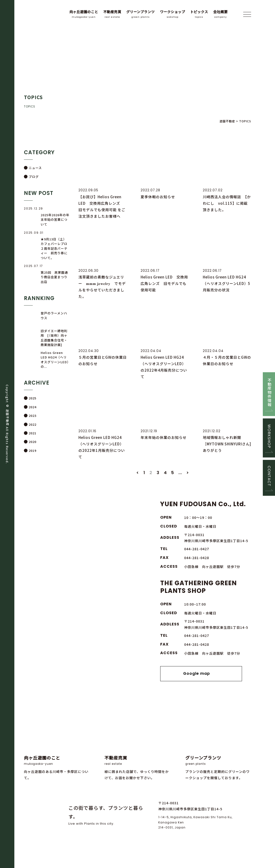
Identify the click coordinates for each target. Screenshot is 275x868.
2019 (33, 451)
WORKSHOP (269, 436)
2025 (33, 398)
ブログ (34, 177)
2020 (33, 442)
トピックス (199, 14)
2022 (33, 424)
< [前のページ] (138, 483)
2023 (33, 416)
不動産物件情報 (269, 392)
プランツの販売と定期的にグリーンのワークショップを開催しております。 (218, 754)
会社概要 (220, 14)
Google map (201, 685)
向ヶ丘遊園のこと (84, 14)
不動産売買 (112, 14)
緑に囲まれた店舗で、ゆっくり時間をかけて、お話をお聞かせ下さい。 (137, 754)
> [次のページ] (188, 483)
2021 (33, 433)
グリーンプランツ (140, 14)
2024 (33, 407)
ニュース (35, 168)
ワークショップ (173, 14)
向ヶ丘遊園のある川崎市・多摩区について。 (57, 754)
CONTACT (269, 476)
